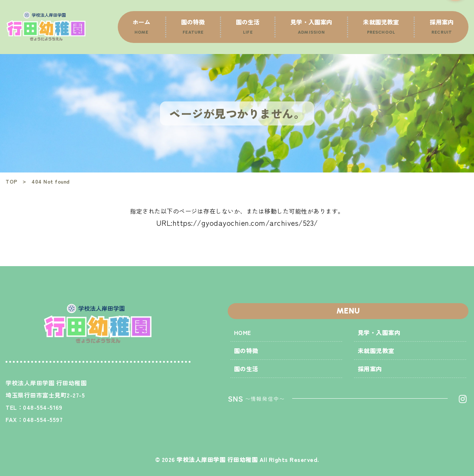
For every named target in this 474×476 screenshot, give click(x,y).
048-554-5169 (43, 407)
